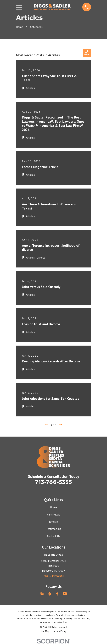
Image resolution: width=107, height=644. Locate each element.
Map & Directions (54, 576)
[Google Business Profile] (42, 594)
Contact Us (53, 536)
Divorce (53, 522)
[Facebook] (57, 594)
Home (53, 507)
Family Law (53, 514)
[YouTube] (65, 594)
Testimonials (54, 529)
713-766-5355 (54, 482)
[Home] (52, 7)
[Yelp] (50, 594)
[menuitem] (45, 631)
